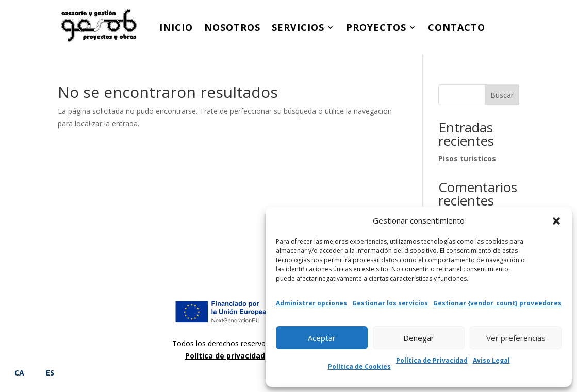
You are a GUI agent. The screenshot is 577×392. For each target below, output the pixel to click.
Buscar (502, 95)
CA (19, 373)
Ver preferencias (516, 338)
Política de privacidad (225, 356)
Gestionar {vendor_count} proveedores (497, 303)
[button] (556, 221)
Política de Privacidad (432, 360)
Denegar (419, 338)
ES (50, 373)
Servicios (298, 27)
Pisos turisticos (467, 158)
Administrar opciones (311, 303)
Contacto (457, 27)
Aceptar (322, 338)
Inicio (176, 27)
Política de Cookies (359, 367)
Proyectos (376, 27)
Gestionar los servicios (390, 303)
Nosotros (232, 27)
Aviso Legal (491, 360)
